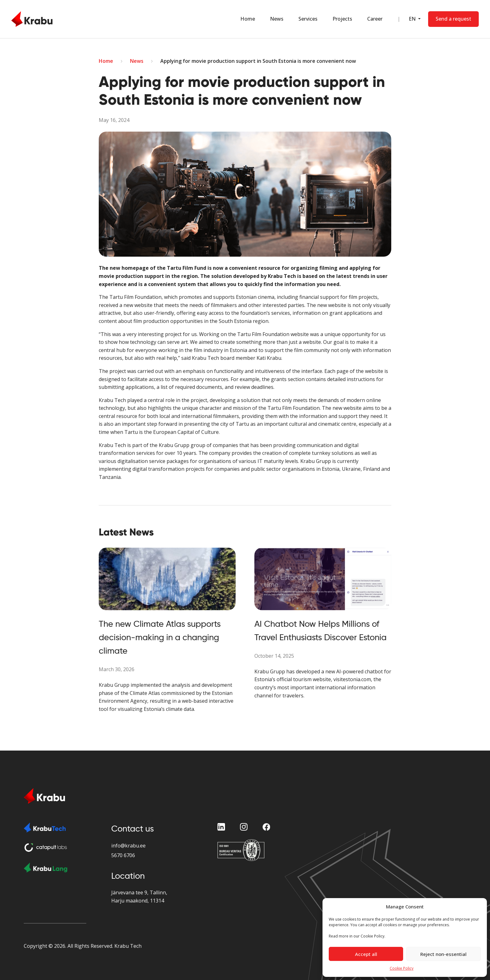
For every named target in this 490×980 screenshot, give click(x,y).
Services (308, 19)
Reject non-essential (443, 954)
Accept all (366, 954)
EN (413, 19)
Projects (342, 19)
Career (375, 19)
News (277, 19)
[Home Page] (32, 19)
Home (248, 19)
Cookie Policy (402, 968)
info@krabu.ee (128, 846)
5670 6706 (123, 855)
